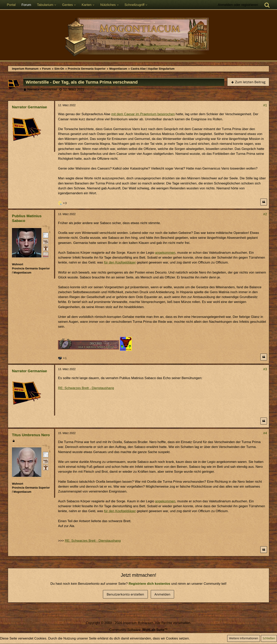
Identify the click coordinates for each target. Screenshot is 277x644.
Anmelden (162, 594)
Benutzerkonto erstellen (125, 594)
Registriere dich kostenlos (149, 584)
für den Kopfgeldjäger (120, 262)
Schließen (269, 638)
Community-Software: (138, 630)
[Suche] (267, 5)
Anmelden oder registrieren (238, 5)
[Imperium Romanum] (138, 37)
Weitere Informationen (243, 638)
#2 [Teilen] (265, 214)
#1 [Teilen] (265, 105)
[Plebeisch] (46, 242)
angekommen (165, 253)
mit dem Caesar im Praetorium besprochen (143, 114)
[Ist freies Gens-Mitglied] (46, 248)
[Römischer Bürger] (46, 235)
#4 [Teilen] (265, 433)
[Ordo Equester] (46, 254)
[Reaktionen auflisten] (63, 203)
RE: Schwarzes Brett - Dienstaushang (86, 388)
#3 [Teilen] (265, 369)
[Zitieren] (264, 202)
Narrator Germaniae (42, 89)
